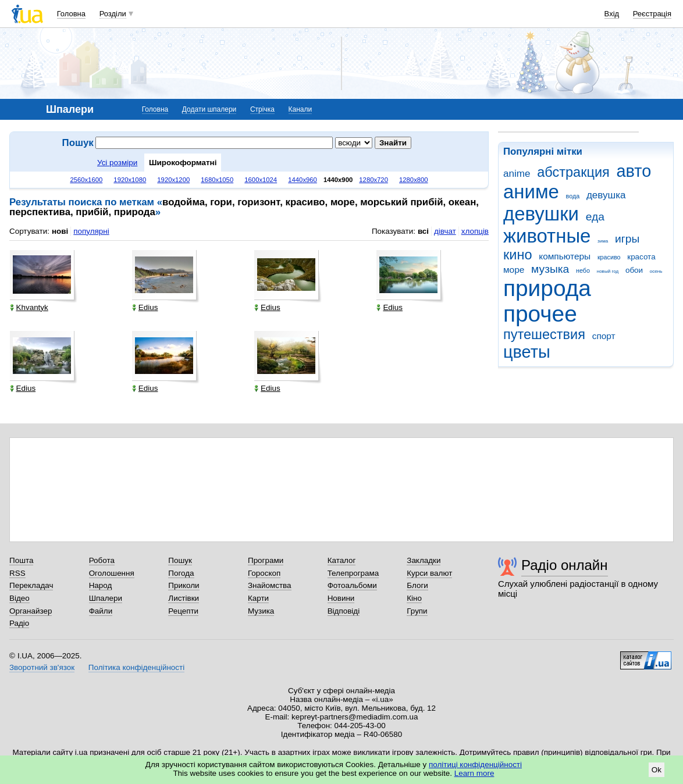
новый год (608, 271)
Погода (181, 573)
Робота (102, 560)
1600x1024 (261, 180)
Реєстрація (652, 14)
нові (60, 231)
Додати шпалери (209, 109)
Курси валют (429, 573)
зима (603, 241)
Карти (258, 598)
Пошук (180, 560)
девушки (541, 214)
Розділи (113, 14)
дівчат (445, 231)
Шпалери (106, 598)
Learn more (474, 773)
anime (517, 174)
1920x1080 (130, 180)
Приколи (184, 585)
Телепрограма (353, 573)
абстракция (573, 172)
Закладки (424, 560)
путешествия (544, 334)
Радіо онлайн (565, 565)
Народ (101, 585)
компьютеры (565, 256)
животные (547, 236)
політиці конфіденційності (475, 765)
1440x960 (303, 180)
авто (634, 171)
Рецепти (183, 611)
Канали (300, 109)
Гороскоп (264, 573)
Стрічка (262, 109)
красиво (609, 257)
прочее (540, 314)
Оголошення (112, 573)
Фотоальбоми (352, 585)
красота (641, 257)
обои (634, 270)
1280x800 (414, 180)
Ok (657, 770)
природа (547, 288)
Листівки (184, 598)
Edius (145, 307)
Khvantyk (29, 307)
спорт (604, 336)
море (514, 270)
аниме (531, 192)
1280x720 (373, 180)
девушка (606, 195)
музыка (550, 269)
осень (656, 271)
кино (518, 255)
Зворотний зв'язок (42, 667)
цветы (527, 352)
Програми (266, 560)
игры (627, 239)
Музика (261, 611)
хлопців (475, 231)
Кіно (414, 598)
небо (583, 270)
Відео (19, 598)
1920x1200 (173, 180)
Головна (71, 14)
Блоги (417, 585)
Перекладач (31, 585)
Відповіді (344, 611)
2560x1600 (86, 180)
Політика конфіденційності (136, 667)
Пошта (21, 560)
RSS (17, 573)
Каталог (342, 560)
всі (423, 231)
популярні (91, 231)
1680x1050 (217, 180)
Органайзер (31, 611)
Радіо (19, 623)
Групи (417, 611)
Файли (101, 611)
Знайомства (270, 585)
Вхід (612, 14)
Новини (341, 598)
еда (595, 217)
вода (573, 196)
